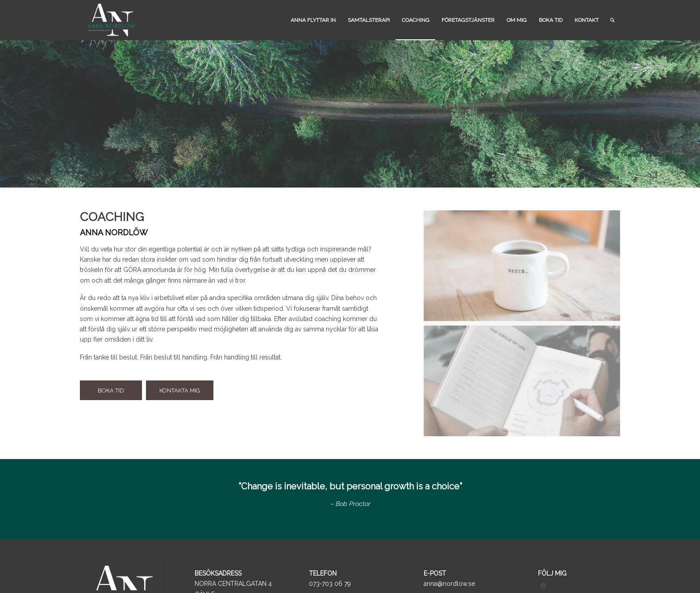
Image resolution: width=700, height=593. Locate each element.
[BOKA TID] (111, 390)
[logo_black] (110, 20)
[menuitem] (313, 20)
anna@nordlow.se (449, 584)
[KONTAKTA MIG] (180, 390)
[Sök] (612, 20)
